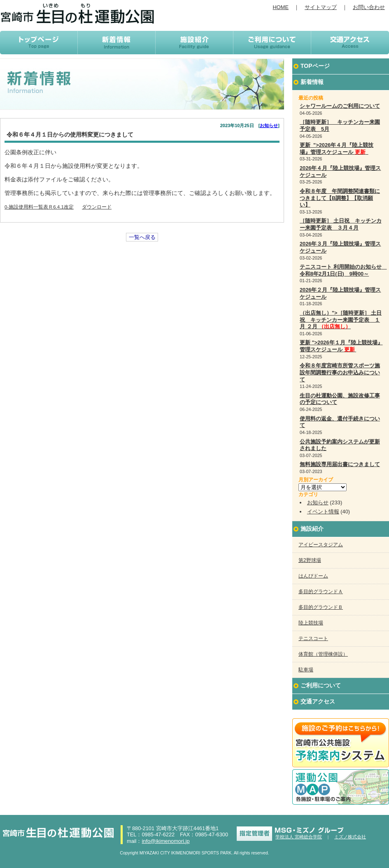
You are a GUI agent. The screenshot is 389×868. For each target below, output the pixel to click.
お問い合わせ (369, 7)
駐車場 (306, 670)
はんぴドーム (313, 576)
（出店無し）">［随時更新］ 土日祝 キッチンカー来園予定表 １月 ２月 (341, 320)
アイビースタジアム (321, 545)
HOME (281, 7)
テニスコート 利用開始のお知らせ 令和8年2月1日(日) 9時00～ (343, 270)
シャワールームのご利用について (340, 106)
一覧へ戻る (142, 237)
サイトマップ (321, 7)
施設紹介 (312, 529)
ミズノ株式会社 (350, 837)
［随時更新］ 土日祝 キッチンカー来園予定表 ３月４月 (341, 224)
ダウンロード (97, 207)
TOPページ (315, 66)
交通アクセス (318, 701)
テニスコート (313, 638)
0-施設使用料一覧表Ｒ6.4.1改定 (39, 207)
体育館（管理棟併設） (323, 654)
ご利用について (321, 685)
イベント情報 (323, 512)
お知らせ (269, 125)
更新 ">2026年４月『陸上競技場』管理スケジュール (337, 149)
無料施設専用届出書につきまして (340, 464)
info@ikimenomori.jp (165, 841)
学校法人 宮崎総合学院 (299, 837)
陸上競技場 (311, 623)
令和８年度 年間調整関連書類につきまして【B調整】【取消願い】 (340, 198)
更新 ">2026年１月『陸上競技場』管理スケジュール (341, 346)
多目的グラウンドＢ (321, 607)
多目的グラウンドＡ (321, 592)
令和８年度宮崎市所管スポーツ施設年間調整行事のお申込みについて (340, 372)
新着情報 (312, 82)
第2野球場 (310, 560)
